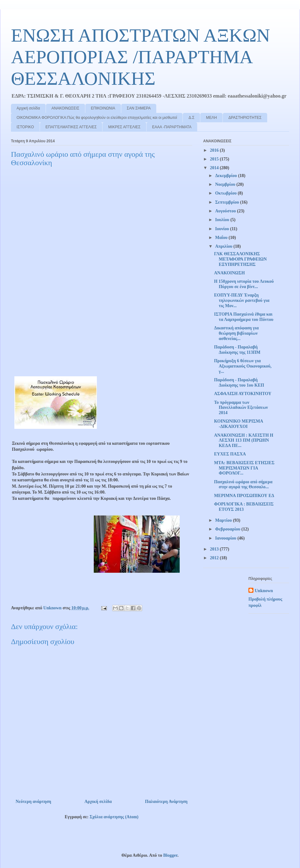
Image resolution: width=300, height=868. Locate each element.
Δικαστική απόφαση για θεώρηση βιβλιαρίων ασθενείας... (236, 333)
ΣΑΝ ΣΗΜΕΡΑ (139, 108)
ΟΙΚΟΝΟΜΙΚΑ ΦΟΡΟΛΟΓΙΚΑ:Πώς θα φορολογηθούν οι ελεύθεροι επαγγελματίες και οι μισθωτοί (97, 118)
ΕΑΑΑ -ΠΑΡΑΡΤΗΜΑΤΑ (172, 127)
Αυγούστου (226, 211)
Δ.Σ (191, 118)
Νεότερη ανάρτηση (33, 802)
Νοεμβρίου (226, 184)
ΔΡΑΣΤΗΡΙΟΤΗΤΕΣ (245, 118)
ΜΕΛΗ (211, 118)
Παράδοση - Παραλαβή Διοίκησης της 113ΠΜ (237, 350)
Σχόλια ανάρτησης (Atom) (114, 817)
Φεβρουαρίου (228, 529)
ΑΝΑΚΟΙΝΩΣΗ (229, 273)
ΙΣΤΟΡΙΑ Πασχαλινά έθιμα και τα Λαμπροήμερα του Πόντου (244, 317)
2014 (215, 168)
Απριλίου (224, 246)
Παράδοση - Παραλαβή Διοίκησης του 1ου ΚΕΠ (239, 383)
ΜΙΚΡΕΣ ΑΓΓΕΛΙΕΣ (124, 127)
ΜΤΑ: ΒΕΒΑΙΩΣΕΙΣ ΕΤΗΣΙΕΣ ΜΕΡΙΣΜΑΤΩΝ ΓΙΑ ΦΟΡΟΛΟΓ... (244, 468)
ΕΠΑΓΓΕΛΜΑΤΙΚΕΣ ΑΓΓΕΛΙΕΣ (71, 127)
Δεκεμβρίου (226, 176)
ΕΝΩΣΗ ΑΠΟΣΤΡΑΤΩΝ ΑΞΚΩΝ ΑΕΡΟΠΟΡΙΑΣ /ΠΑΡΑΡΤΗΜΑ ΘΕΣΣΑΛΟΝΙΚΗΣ (140, 57)
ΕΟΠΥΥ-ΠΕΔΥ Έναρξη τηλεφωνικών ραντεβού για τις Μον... (242, 300)
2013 (215, 549)
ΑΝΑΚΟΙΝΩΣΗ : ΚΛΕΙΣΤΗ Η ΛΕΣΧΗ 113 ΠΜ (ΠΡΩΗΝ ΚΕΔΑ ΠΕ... (244, 441)
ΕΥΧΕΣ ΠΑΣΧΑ (230, 454)
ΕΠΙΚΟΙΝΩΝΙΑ (103, 108)
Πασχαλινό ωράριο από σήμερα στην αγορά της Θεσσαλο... (243, 485)
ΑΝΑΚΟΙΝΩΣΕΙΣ (65, 108)
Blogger (170, 855)
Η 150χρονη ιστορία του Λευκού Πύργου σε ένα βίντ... (244, 284)
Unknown (264, 591)
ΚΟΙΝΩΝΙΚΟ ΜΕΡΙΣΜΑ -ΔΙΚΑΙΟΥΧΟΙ (238, 424)
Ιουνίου (222, 229)
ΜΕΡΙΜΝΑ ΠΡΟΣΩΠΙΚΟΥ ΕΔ (244, 496)
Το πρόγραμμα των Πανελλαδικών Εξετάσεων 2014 (241, 408)
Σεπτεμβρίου (227, 202)
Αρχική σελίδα (28, 108)
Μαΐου (222, 238)
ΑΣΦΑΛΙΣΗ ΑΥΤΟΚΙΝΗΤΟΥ (243, 394)
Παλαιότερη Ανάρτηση (166, 802)
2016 (215, 150)
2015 (215, 159)
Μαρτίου (224, 520)
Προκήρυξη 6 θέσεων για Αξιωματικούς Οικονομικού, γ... (243, 366)
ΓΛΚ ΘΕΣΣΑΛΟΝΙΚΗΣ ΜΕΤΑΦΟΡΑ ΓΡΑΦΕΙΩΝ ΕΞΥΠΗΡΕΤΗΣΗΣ (240, 259)
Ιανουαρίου (226, 538)
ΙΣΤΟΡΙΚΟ (25, 127)
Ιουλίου (223, 220)
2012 (215, 558)
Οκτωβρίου (226, 193)
